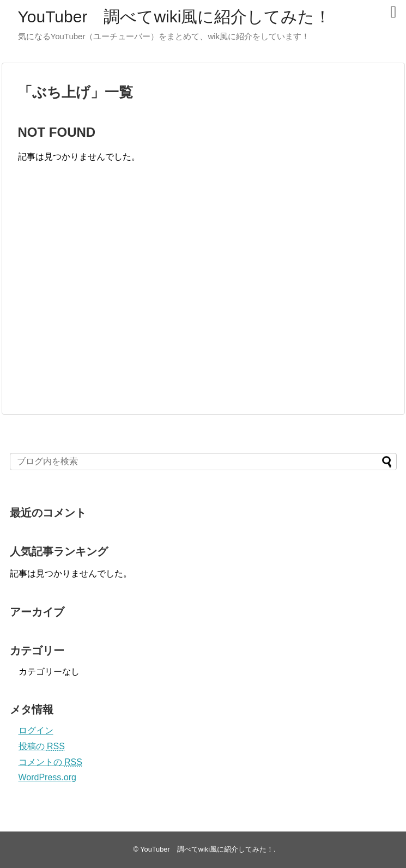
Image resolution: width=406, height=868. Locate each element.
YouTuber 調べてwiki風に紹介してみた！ (175, 17)
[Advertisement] (110, 300)
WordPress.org (47, 777)
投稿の (42, 746)
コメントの (50, 762)
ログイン (36, 730)
